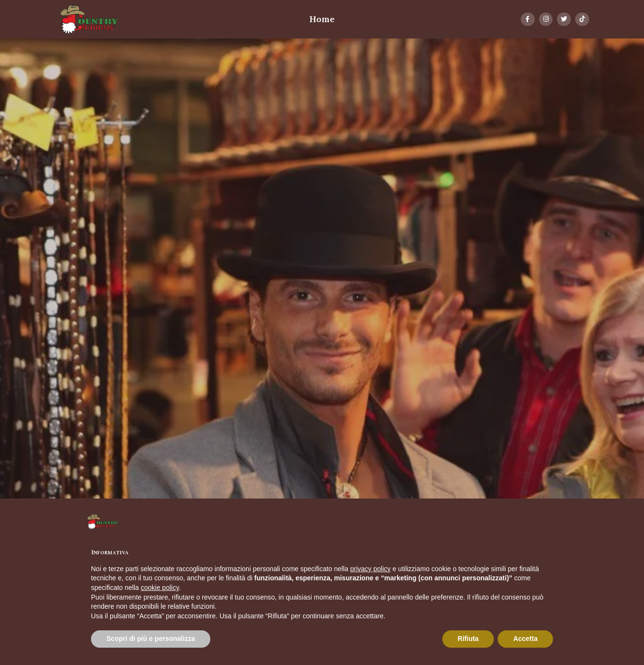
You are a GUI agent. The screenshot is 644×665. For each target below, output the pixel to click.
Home (322, 19)
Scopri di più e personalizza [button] (151, 639)
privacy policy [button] (371, 569)
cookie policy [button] (160, 588)
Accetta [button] (525, 639)
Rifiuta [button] (468, 639)
